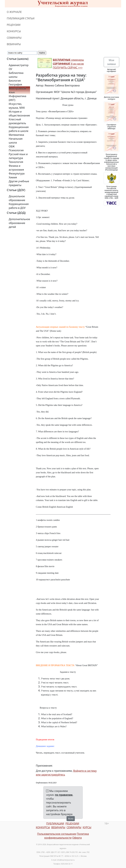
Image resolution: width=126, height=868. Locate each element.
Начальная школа (16, 141)
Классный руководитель (17, 121)
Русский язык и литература (18, 156)
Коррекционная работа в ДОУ (19, 206)
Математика (16, 135)
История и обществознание (19, 114)
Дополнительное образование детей (19, 223)
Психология (16, 150)
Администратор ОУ (19, 67)
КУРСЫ (87, 827)
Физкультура (17, 174)
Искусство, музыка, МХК (17, 106)
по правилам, (64, 795)
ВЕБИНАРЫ (14, 44)
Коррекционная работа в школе (19, 129)
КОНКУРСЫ (14, 31)
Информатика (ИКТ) (17, 98)
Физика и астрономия (16, 168)
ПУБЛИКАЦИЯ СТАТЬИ (21, 18)
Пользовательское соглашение (57, 834)
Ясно (71, 819)
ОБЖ (12, 146)
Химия (13, 177)
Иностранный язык (17, 90)
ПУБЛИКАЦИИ (55, 823)
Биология (15, 81)
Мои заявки (111, 62)
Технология (16, 162)
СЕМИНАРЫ (14, 38)
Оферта (77, 838)
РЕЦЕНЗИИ (14, 25)
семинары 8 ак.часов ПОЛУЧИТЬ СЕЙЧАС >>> (68, 64)
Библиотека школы (16, 75)
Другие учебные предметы (19, 183)
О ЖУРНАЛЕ (14, 12)
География (15, 84)
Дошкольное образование (17, 198)
